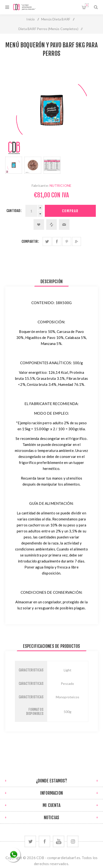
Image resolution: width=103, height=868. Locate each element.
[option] (14, 165)
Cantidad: (14, 211)
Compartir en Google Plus (77, 241)
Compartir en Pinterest (67, 241)
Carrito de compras (87, 5)
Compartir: (30, 241)
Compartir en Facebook (57, 241)
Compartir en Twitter (47, 241)
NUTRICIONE (60, 185)
